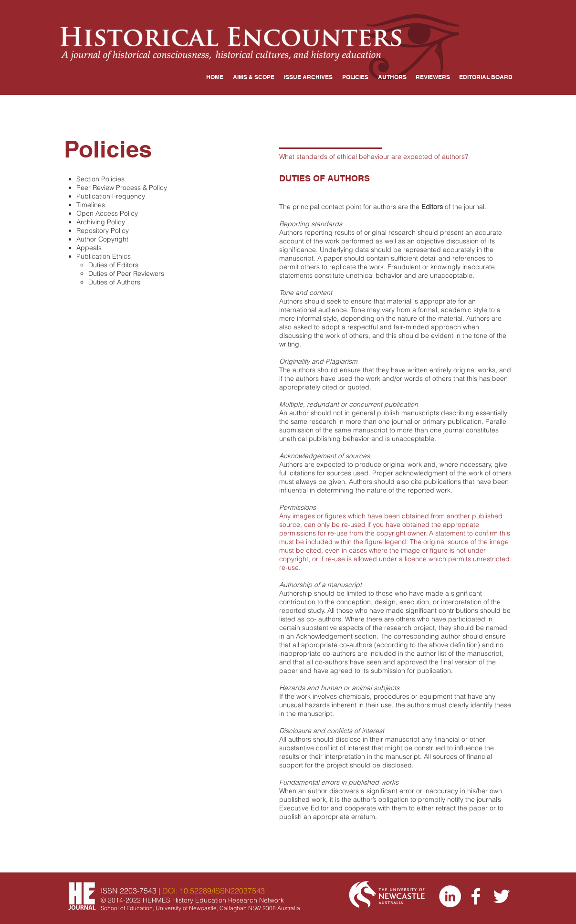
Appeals (89, 248)
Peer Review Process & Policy (122, 188)
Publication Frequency (111, 196)
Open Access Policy (107, 213)
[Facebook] (476, 896)
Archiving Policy (101, 222)
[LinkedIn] (450, 896)
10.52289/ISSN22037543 (222, 891)
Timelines (91, 205)
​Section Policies (100, 179)
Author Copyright (102, 239)
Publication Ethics (104, 256)
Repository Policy (103, 231)
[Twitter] (502, 896)
